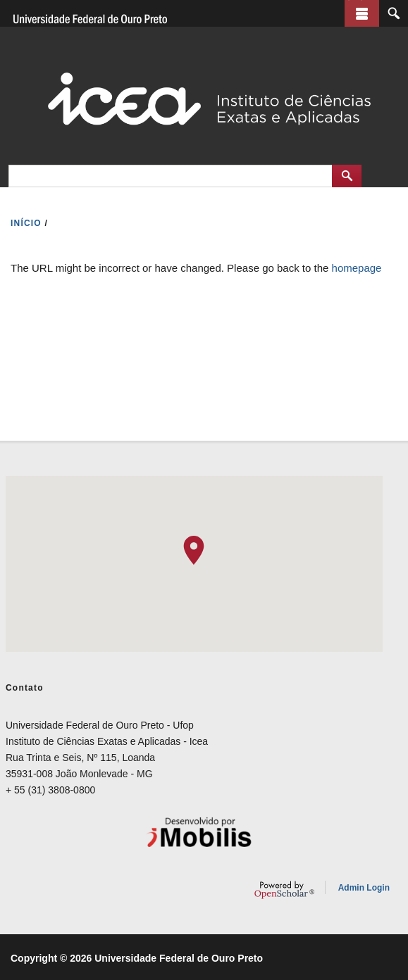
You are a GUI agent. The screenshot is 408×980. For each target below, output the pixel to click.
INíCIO (26, 223)
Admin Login (364, 888)
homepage (357, 268)
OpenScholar (284, 890)
